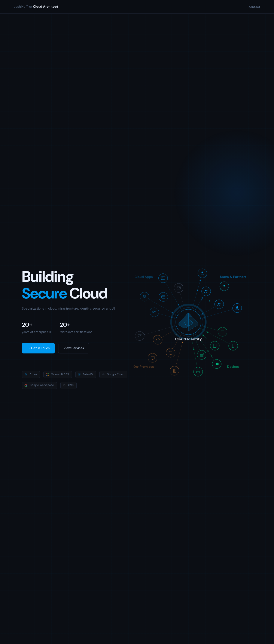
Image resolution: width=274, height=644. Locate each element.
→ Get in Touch (38, 348)
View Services (74, 348)
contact (254, 7)
